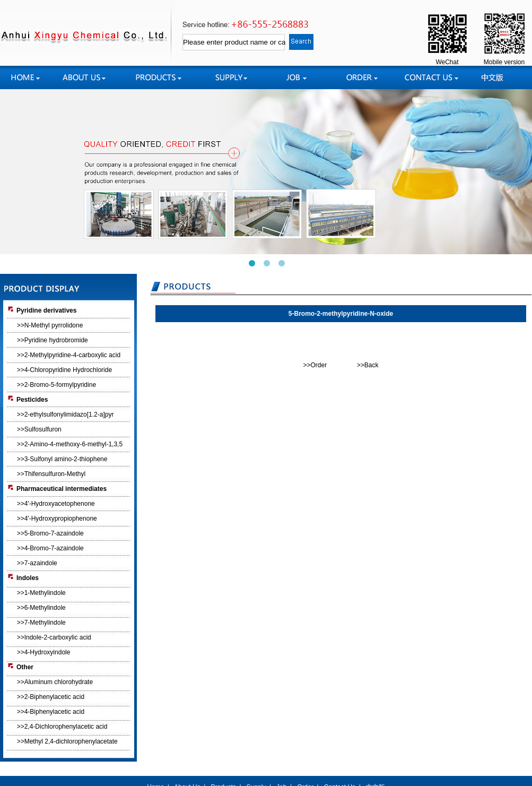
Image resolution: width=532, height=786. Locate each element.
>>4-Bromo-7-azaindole (50, 548)
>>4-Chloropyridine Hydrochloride (64, 370)
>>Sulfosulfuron (39, 429)
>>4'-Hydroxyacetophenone (56, 504)
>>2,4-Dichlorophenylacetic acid (62, 727)
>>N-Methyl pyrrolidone (50, 325)
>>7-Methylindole (41, 623)
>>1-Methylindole (41, 593)
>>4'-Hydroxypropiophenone (57, 519)
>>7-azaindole (37, 563)
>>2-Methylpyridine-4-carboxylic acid (69, 355)
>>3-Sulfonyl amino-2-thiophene (62, 459)
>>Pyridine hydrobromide (53, 340)
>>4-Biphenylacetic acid (51, 712)
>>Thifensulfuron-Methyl (51, 474)
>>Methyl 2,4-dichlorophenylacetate (67, 741)
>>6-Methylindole (41, 608)
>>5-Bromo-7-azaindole (50, 533)
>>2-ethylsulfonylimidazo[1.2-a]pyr (66, 414)
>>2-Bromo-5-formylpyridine (56, 385)
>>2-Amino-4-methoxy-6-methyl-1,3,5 (70, 444)
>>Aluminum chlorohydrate (55, 682)
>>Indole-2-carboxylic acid (54, 637)
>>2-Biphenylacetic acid (51, 697)
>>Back (368, 365)
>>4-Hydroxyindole (44, 652)
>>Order (315, 365)
